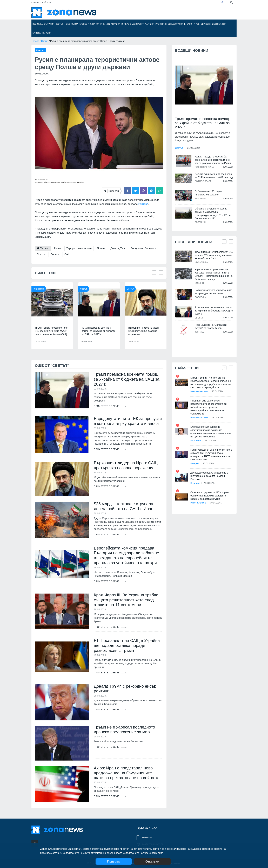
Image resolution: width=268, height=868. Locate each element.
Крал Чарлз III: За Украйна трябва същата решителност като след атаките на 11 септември (126, 600)
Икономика (72, 24)
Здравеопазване (177, 24)
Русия (58, 248)
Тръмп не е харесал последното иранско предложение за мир (124, 730)
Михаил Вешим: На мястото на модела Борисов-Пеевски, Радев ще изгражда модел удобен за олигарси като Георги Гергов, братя (211, 383)
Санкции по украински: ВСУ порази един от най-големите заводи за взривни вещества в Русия (210, 496)
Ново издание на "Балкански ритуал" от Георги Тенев (211, 326)
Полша (101, 248)
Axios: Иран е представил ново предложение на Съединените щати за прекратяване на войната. (127, 773)
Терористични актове (79, 248)
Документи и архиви (143, 24)
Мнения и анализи (110, 24)
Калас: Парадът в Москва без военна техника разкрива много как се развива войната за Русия (213, 160)
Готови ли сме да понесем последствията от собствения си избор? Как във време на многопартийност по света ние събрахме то (208, 407)
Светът (60, 24)
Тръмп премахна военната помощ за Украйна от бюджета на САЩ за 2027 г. (98, 331)
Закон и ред (193, 24)
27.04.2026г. (218, 391)
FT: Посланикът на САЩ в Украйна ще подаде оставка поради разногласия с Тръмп (127, 645)
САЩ (67, 254)
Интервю (126, 24)
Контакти (147, 837)
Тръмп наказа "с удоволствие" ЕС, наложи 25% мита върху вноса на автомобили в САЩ (52, 331)
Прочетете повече (110, 406)
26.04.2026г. (218, 418)
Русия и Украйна (204, 167)
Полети (55, 254)
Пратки (41, 254)
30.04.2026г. (216, 503)
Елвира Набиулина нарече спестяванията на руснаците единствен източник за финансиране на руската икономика (211, 432)
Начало (35, 41)
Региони (47, 33)
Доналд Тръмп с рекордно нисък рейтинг (125, 689)
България (49, 24)
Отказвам (152, 861)
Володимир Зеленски (143, 248)
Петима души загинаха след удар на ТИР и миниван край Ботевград (214, 176)
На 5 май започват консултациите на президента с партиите (213, 292)
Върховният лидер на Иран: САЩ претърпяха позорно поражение (144, 331)
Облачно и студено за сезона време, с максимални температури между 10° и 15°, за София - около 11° (213, 213)
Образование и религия (213, 24)
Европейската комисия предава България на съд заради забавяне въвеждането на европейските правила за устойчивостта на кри (126, 555)
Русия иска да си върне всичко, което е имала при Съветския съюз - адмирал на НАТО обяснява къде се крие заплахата (211, 455)
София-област (203, 181)
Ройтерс (143, 204)
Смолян (199, 283)
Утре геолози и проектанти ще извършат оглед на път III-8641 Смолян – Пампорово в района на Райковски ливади (214, 274)
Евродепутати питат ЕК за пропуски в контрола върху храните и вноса (128, 421)
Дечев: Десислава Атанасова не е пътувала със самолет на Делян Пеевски (209, 476)
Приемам (114, 861)
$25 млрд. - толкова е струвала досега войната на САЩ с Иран (124, 506)
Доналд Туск (118, 248)
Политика (38, 24)
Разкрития (161, 24)
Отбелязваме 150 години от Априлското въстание (210, 193)
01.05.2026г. (194, 148)
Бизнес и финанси (89, 24)
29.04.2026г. (211, 441)
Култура (37, 33)
